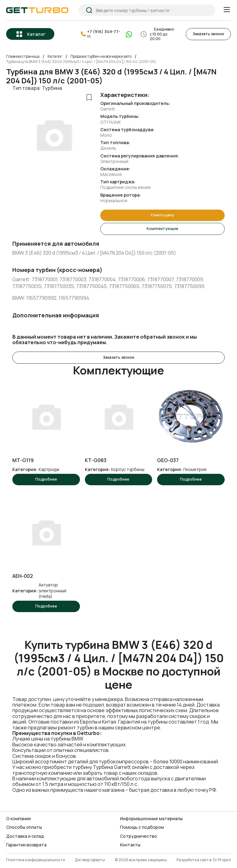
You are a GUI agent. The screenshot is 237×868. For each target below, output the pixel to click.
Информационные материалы (151, 819)
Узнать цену (162, 215)
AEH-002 (23, 576)
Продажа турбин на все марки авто (101, 56)
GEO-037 (168, 460)
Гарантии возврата (26, 845)
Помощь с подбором (142, 827)
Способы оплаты (24, 827)
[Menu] (227, 10)
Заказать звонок (208, 34)
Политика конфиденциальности (36, 860)
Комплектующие (162, 229)
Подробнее (46, 479)
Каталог (36, 34)
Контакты (130, 845)
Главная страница (23, 56)
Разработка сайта (194, 860)
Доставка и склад (25, 836)
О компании (19, 819)
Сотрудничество (139, 836)
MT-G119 (23, 460)
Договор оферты (90, 860)
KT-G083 (96, 460)
